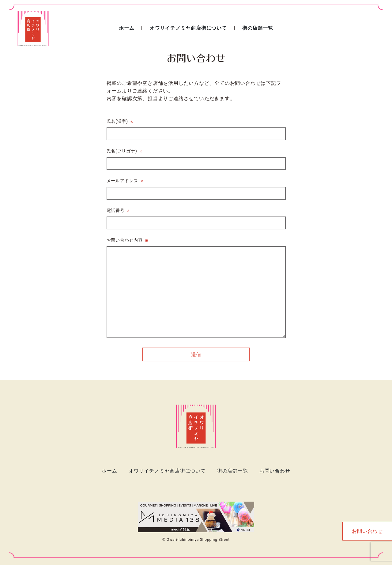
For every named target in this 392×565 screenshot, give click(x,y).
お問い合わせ (275, 471)
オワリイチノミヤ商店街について (188, 28)
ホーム (126, 28)
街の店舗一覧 (258, 28)
